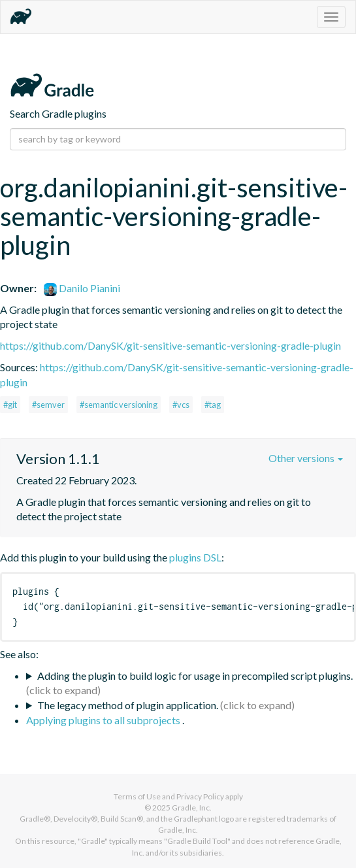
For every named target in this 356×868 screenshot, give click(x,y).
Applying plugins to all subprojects (104, 720)
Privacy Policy (200, 796)
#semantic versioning (119, 405)
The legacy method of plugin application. (128, 705)
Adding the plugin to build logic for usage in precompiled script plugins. (195, 676)
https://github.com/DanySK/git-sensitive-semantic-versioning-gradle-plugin (170, 345)
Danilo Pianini (82, 288)
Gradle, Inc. (192, 808)
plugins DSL (195, 557)
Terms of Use (137, 796)
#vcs (181, 405)
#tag (213, 405)
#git (10, 405)
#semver (48, 405)
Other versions (306, 458)
